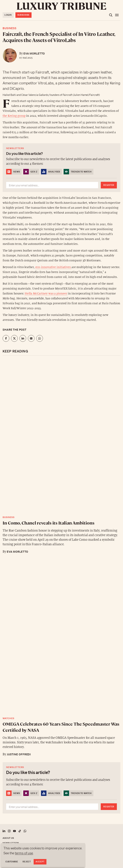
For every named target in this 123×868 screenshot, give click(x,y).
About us (8, 838)
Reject (27, 862)
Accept (40, 862)
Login (8, 15)
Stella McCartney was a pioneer (46, 294)
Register (109, 185)
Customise (12, 862)
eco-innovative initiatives (53, 267)
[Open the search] (111, 15)
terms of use (24, 853)
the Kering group (14, 116)
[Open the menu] (117, 15)
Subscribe (23, 15)
